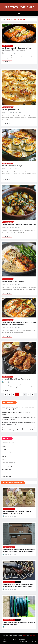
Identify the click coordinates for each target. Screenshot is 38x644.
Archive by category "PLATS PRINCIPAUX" (17, 20)
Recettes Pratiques (19, 7)
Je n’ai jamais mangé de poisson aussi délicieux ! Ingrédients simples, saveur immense (17, 51)
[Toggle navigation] (19, 13)
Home (4, 20)
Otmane (6, 55)
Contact (15, 640)
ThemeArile (32, 636)
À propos (34, 641)
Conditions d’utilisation (5, 641)
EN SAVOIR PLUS (7, 63)
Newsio (25, 636)
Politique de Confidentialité (23, 641)
